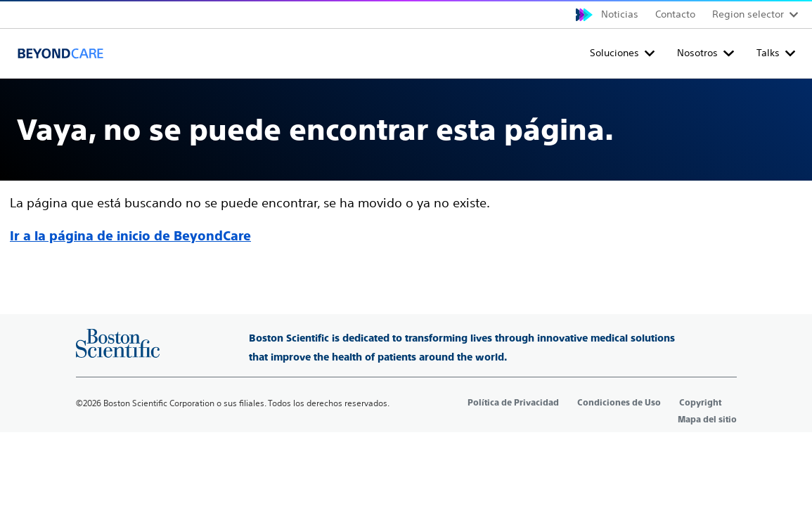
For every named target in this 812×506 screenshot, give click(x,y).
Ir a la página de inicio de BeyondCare (130, 236)
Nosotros (697, 53)
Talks (768, 53)
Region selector (748, 14)
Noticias (620, 14)
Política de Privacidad (513, 403)
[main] (406, 163)
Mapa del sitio (707, 420)
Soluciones (614, 53)
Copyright (700, 403)
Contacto (675, 14)
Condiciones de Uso (619, 403)
